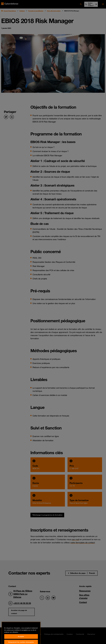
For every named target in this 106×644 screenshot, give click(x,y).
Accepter (21, 640)
